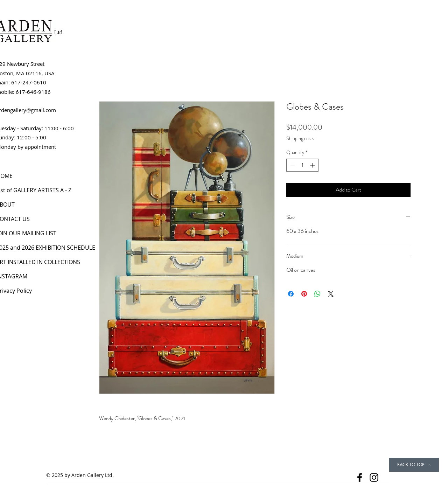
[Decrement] (292, 165)
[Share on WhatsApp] (317, 294)
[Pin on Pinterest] (304, 294)
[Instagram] (374, 477)
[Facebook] (360, 477)
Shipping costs (300, 138)
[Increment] (313, 165)
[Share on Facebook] (291, 294)
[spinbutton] (302, 165)
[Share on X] (331, 294)
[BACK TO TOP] (414, 465)
